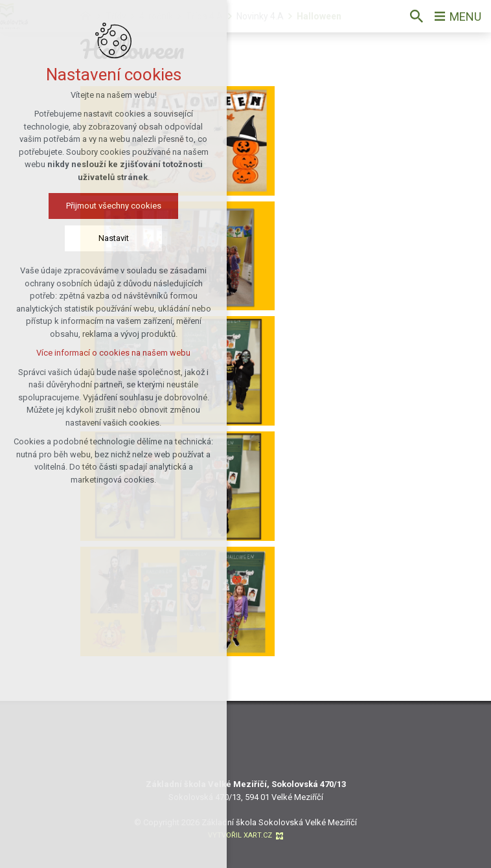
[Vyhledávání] (417, 16)
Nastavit (114, 238)
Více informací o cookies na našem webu (113, 353)
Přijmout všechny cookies (114, 206)
